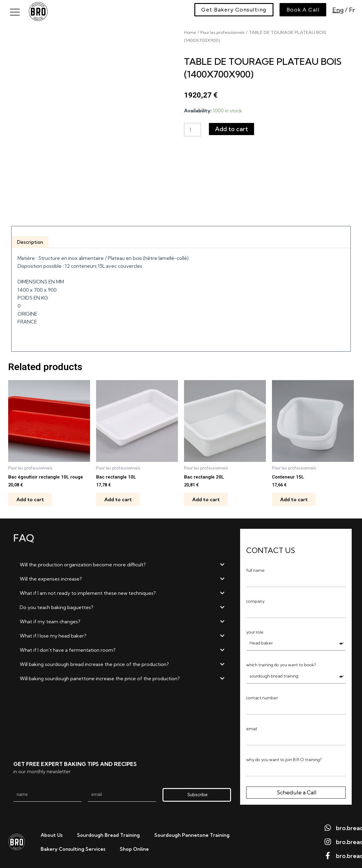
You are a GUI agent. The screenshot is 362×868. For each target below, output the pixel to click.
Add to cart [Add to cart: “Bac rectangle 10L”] (119, 497)
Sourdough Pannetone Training (192, 834)
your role (255, 630)
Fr (351, 10)
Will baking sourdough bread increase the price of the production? (94, 662)
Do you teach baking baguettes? (57, 605)
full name (255, 568)
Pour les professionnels (225, 32)
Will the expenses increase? (51, 577)
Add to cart (232, 129)
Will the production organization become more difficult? (83, 563)
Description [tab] (31, 239)
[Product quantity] (193, 130)
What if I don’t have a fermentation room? (68, 648)
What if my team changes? (50, 620)
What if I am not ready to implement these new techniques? (88, 591)
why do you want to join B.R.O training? (284, 759)
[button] (122, 563)
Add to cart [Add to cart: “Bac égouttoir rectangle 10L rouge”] (31, 497)
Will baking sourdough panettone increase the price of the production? (100, 677)
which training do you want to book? (281, 664)
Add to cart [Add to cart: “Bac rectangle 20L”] (207, 497)
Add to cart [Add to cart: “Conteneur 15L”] (295, 497)
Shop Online (134, 848)
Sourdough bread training (108, 834)
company (255, 599)
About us (52, 834)
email (252, 728)
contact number (262, 697)
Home (190, 32)
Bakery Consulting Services (73, 848)
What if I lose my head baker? (53, 634)
